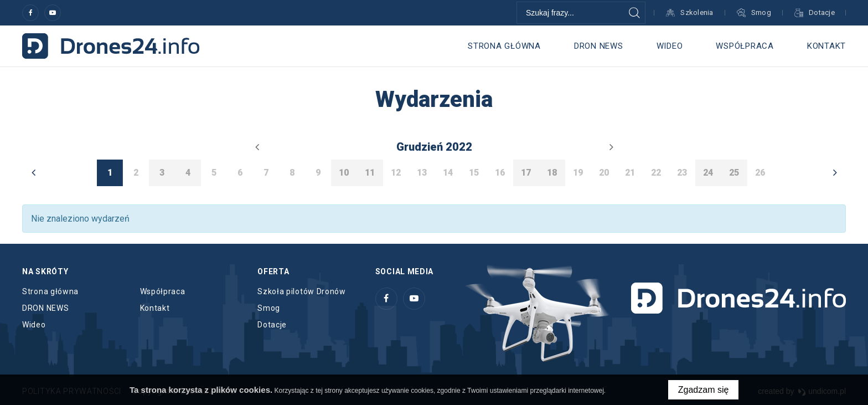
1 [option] (110, 173)
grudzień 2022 (434, 147)
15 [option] (474, 173)
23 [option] (682, 173)
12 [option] (396, 173)
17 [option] (526, 173)
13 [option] (422, 173)
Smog (269, 308)
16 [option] (500, 173)
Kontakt (826, 46)
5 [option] (214, 173)
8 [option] (292, 173)
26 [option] (760, 173)
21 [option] (630, 173)
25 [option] (734, 173)
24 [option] (708, 173)
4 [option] (188, 173)
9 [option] (318, 173)
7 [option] (266, 173)
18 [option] (552, 173)
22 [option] (656, 173)
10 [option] (344, 173)
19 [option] (578, 173)
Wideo (670, 46)
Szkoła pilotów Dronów (302, 291)
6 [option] (240, 173)
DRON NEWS (599, 46)
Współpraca (745, 46)
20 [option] (604, 173)
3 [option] (162, 173)
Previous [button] (33, 172)
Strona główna (504, 46)
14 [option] (448, 173)
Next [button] (835, 172)
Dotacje (272, 325)
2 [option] (136, 173)
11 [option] (370, 173)
